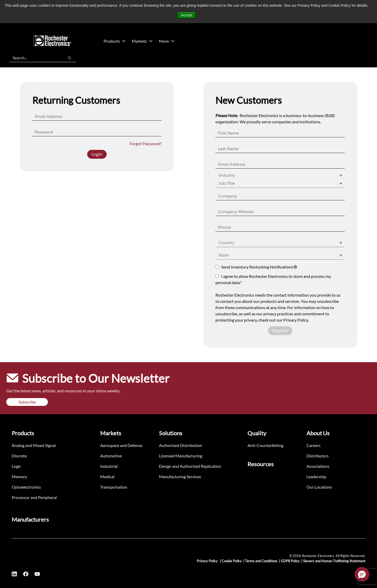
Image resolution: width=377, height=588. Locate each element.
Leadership (316, 477)
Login (97, 154)
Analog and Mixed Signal (34, 445)
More (167, 41)
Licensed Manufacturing (181, 456)
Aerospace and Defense (121, 445)
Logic (16, 466)
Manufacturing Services (180, 477)
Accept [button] (186, 15)
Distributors (318, 456)
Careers (314, 445)
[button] (362, 574)
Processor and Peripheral (34, 497)
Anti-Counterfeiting (265, 445)
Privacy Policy (207, 561)
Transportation (114, 487)
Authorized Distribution (181, 445)
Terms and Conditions (261, 561)
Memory (19, 477)
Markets (142, 41)
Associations (318, 466)
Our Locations (319, 487)
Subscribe (27, 402)
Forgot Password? (146, 143)
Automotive (111, 456)
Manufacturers (30, 519)
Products (115, 41)
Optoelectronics (26, 487)
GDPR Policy (290, 561)
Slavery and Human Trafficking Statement (334, 561)
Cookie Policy (232, 561)
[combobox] (34, 58)
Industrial (109, 466)
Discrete (19, 456)
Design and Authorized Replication (190, 466)
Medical (107, 477)
